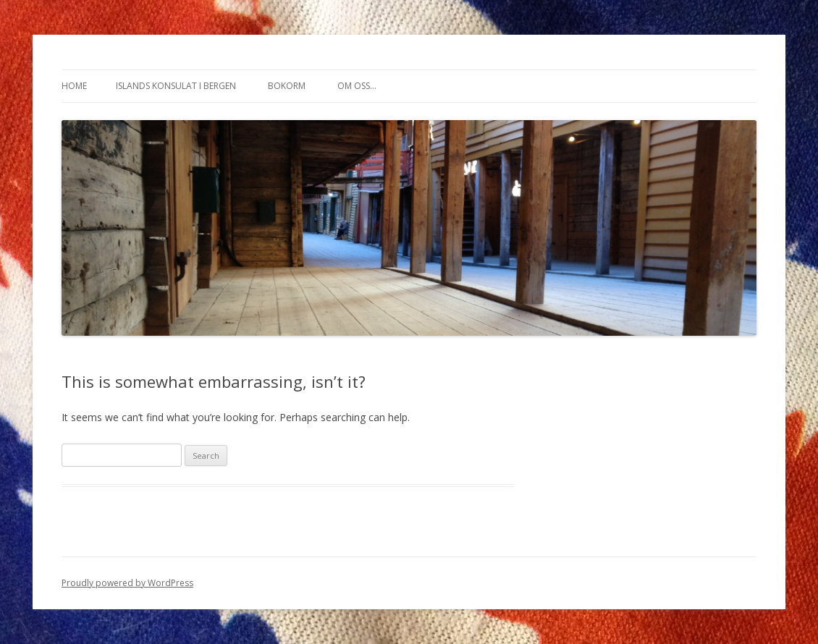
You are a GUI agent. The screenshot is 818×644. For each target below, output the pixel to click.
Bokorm (287, 86)
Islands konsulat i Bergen (176, 86)
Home (74, 86)
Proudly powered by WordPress (127, 583)
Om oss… (357, 86)
